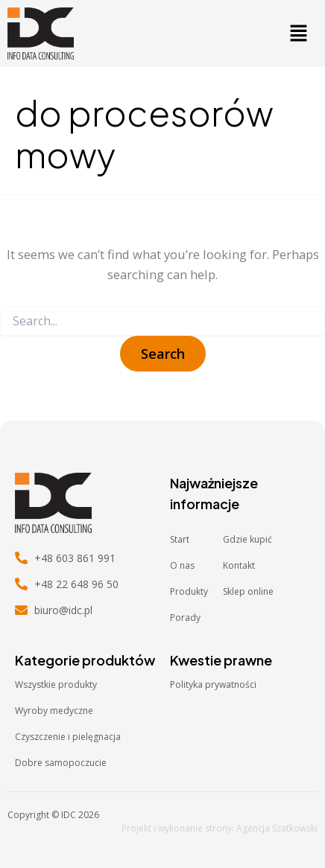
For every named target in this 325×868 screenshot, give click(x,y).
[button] (298, 33)
